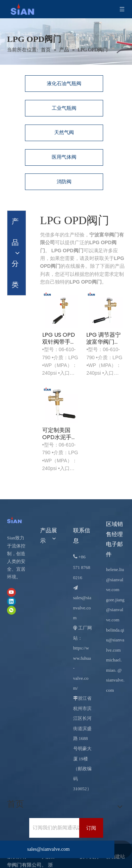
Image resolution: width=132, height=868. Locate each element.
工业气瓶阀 (64, 108)
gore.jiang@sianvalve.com (115, 610)
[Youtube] (11, 592)
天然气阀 (64, 132)
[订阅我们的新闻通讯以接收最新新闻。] (59, 828)
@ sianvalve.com (115, 680)
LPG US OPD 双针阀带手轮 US (59, 338)
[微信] (11, 610)
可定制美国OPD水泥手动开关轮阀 (60, 434)
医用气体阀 (64, 157)
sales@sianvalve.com (82, 608)
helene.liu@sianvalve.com (115, 579)
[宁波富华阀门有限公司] (17, 520)
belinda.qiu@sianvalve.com (115, 640)
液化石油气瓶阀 (64, 84)
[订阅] (91, 828)
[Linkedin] (11, 601)
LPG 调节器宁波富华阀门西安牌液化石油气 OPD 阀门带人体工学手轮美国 (103, 338)
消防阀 (64, 182)
